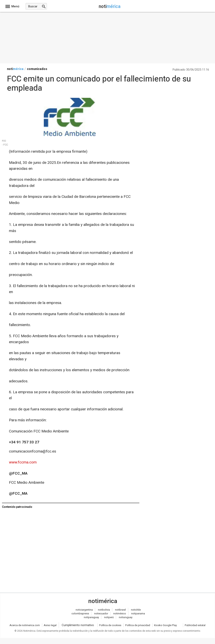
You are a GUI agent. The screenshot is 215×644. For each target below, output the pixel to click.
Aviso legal (50, 625)
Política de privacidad (138, 625)
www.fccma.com (23, 462)
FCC (4, 141)
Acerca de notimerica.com (25, 625)
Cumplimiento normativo (78, 625)
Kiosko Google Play (165, 625)
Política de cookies (110, 625)
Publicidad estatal (195, 625)
